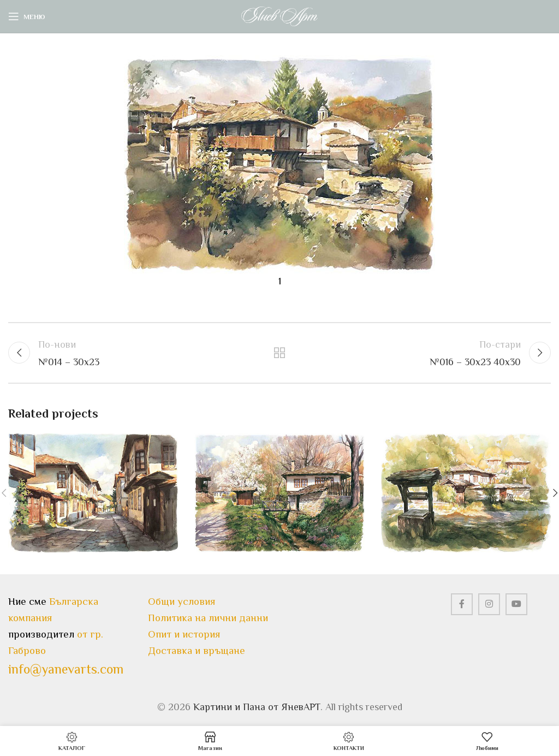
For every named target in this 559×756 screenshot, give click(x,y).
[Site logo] (279, 15)
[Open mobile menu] (27, 16)
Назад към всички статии (279, 353)
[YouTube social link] (516, 604)
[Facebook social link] (462, 604)
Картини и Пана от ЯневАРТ (257, 707)
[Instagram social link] (489, 604)
